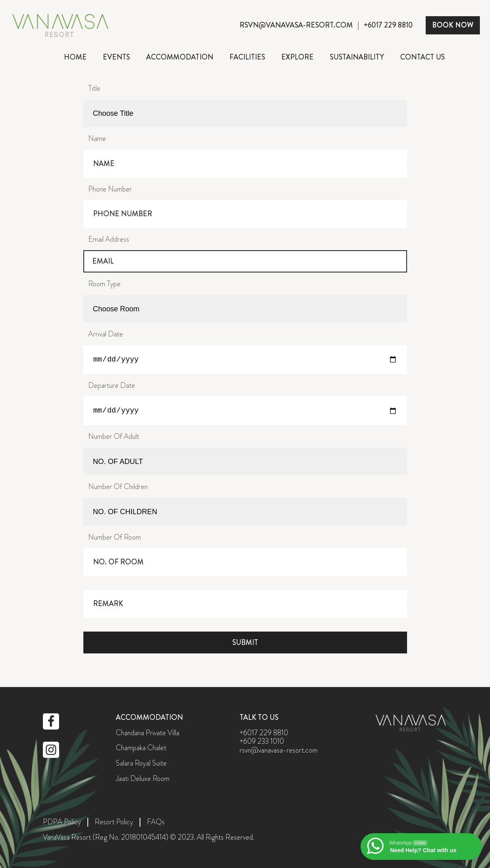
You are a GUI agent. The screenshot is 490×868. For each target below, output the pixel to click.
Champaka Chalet (141, 748)
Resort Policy (114, 822)
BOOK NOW (453, 25)
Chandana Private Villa (147, 733)
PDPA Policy (62, 822)
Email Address (109, 239)
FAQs (156, 822)
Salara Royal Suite (141, 764)
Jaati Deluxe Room (143, 779)
